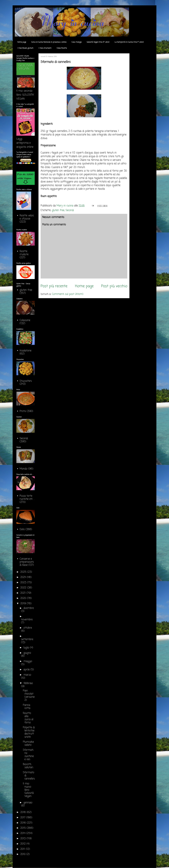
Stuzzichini (26, 381)
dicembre (29, 608)
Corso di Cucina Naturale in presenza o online (49, 42)
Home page (22, 42)
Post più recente (54, 286)
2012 (23, 844)
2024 (24, 577)
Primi (23, 411)
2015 (23, 828)
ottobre (28, 628)
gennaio (28, 803)
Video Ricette (62, 48)
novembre (27, 620)
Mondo (23, 469)
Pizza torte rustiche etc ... (27, 497)
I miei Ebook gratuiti (25, 48)
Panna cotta (27, 707)
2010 (23, 854)
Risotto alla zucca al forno (28, 718)
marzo (27, 675)
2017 (23, 818)
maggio (28, 661)
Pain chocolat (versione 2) (29, 695)
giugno (27, 653)
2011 (23, 849)
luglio (27, 648)
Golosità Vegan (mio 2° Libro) (98, 42)
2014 (23, 833)
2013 (23, 839)
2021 (23, 593)
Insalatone (25, 351)
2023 (24, 583)
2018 (23, 812)
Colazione (25, 320)
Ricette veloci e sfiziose (27, 217)
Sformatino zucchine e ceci (28, 755)
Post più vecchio (114, 286)
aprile (27, 670)
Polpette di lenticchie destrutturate (29, 732)
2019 (24, 604)
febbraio (28, 683)
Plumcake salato (28, 743)
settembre (27, 639)
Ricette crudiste (24, 253)
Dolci (22, 529)
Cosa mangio (77, 42)
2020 (24, 598)
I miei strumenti (45, 48)
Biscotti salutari (28, 766)
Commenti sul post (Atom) (68, 294)
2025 (24, 572)
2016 (24, 823)
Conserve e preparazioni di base (27, 562)
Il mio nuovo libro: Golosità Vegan (28, 790)
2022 (24, 588)
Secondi (70, 210)
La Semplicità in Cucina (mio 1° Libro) (129, 42)
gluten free (58, 210)
